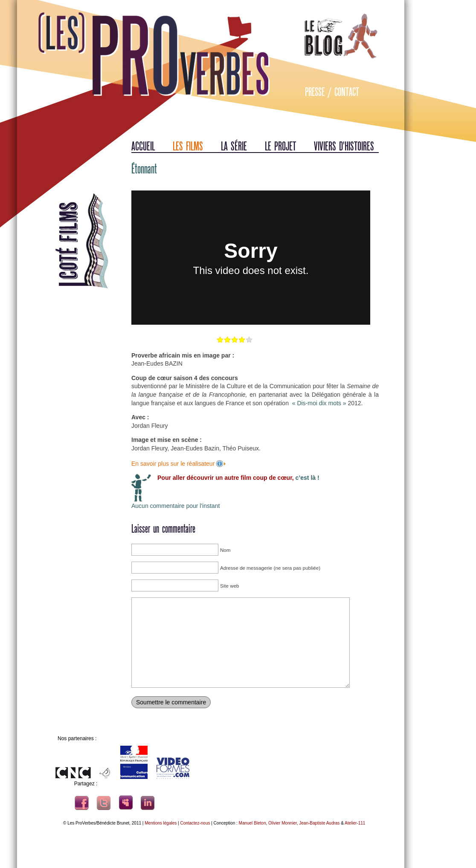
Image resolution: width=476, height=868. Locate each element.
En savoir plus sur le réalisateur (174, 464)
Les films (188, 146)
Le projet (280, 146)
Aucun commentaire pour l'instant (176, 506)
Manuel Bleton (253, 823)
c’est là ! (307, 478)
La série (234, 146)
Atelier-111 (355, 823)
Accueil (143, 146)
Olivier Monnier (283, 823)
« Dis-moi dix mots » (319, 403)
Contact (347, 92)
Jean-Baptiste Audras (319, 823)
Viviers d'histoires (344, 146)
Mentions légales (161, 823)
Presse (315, 92)
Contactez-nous (195, 823)
